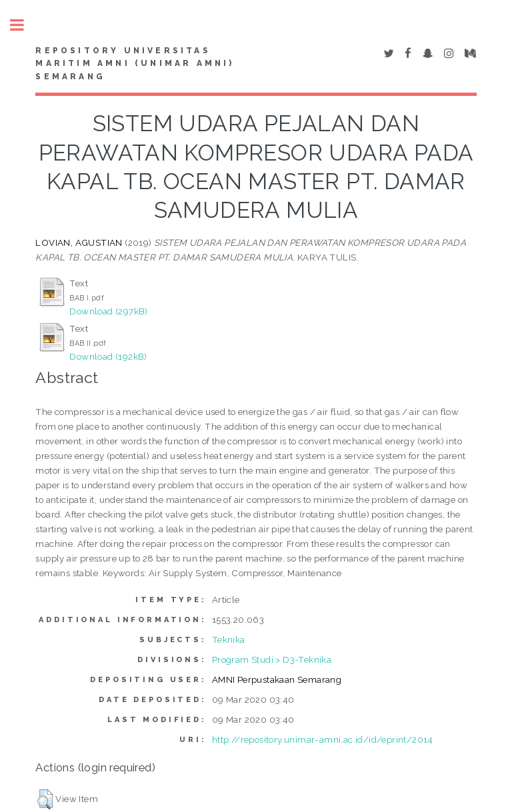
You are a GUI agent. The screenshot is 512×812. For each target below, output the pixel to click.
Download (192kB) (108, 356)
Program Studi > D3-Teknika (272, 659)
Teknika (229, 639)
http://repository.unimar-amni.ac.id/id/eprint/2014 (323, 739)
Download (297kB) (108, 311)
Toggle (24, 25)
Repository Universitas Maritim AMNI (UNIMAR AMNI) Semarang (135, 64)
